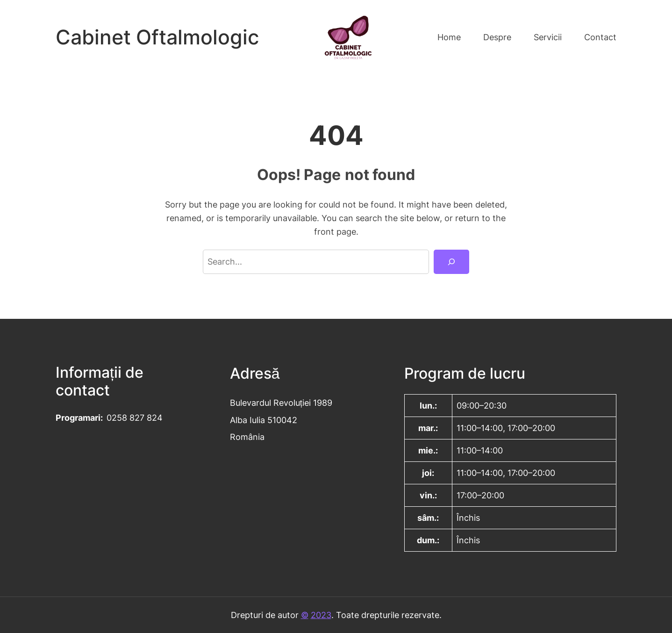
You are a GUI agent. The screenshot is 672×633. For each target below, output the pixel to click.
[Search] (451, 262)
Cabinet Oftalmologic (157, 37)
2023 (321, 615)
